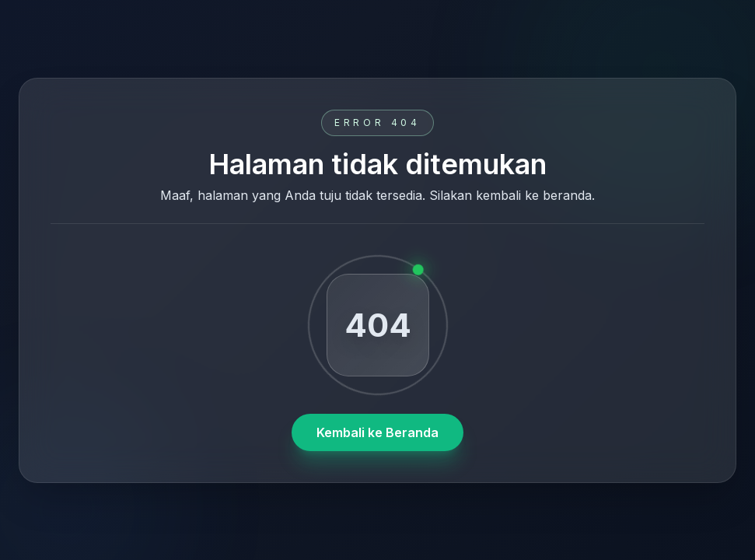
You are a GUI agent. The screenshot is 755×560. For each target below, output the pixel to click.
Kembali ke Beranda (377, 432)
